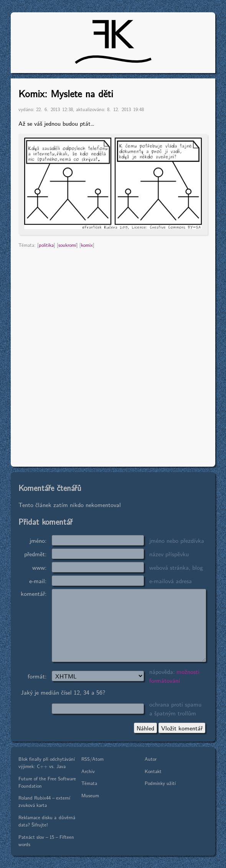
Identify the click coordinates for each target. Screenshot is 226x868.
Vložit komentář (182, 728)
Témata (89, 783)
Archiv (88, 771)
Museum (90, 795)
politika (46, 245)
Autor (151, 759)
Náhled (145, 728)
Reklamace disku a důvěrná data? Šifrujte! (47, 821)
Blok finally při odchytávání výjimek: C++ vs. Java (47, 762)
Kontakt (153, 771)
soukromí (67, 245)
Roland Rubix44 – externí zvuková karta (44, 801)
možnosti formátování (174, 676)
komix (87, 245)
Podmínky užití (160, 783)
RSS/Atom (92, 759)
